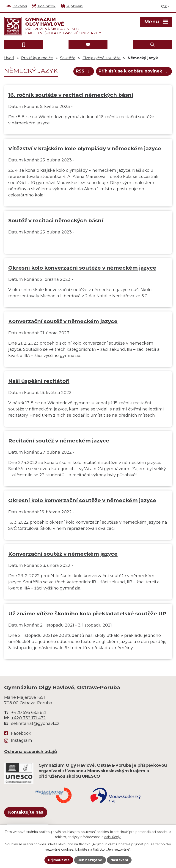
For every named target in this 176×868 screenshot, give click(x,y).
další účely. (113, 837)
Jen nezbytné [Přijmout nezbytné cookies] (90, 860)
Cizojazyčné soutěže (102, 58)
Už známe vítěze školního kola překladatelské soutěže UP (87, 613)
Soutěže (68, 58)
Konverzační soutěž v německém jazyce (63, 321)
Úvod (9, 58)
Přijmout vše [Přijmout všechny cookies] (59, 860)
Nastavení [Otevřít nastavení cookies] (119, 860)
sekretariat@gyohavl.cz (35, 723)
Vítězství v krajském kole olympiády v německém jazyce (85, 148)
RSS (84, 71)
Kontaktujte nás (26, 812)
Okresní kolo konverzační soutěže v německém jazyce (82, 268)
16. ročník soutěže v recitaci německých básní (71, 95)
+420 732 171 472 (28, 718)
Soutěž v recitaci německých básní (56, 220)
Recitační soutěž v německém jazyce (59, 441)
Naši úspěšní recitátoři (39, 381)
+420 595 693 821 (29, 713)
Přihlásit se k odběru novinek (134, 71)
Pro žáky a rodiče (37, 58)
